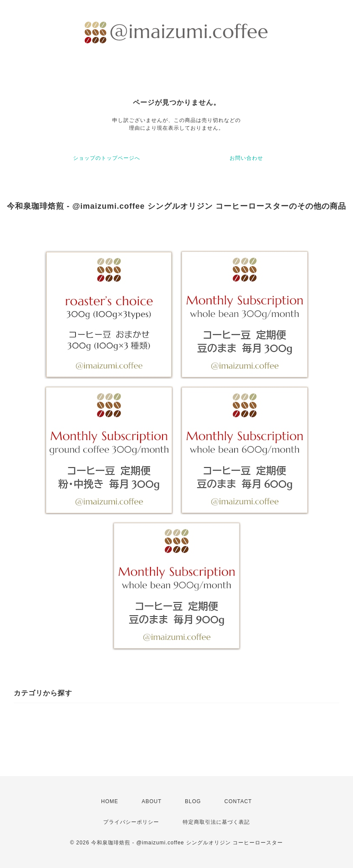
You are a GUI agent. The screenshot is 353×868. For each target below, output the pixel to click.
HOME (110, 801)
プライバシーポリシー (131, 822)
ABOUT (151, 801)
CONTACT (238, 801)
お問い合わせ (246, 158)
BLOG (193, 801)
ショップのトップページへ (107, 158)
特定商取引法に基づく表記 (216, 822)
